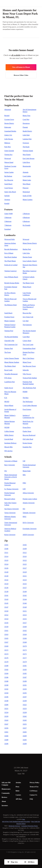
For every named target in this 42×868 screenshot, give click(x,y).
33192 (6, 689)
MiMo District (9, 435)
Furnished (8, 229)
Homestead (26, 192)
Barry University (10, 465)
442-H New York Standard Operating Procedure (16, 821)
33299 (25, 744)
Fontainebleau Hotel (29, 348)
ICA (6, 398)
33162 (25, 631)
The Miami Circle (28, 283)
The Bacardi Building (11, 337)
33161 (6, 631)
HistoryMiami (9, 406)
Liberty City (8, 135)
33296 (6, 744)
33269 (25, 736)
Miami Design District (30, 243)
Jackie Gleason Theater (12, 358)
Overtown (26, 143)
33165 (6, 638)
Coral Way (26, 120)
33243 (6, 720)
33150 (6, 611)
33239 (6, 716)
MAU (25, 517)
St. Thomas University (11, 489)
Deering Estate (27, 257)
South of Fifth (27, 196)
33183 (25, 670)
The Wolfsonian (28, 402)
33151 (25, 611)
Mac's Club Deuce (29, 358)
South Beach (8, 184)
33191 (25, 685)
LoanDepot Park (10, 382)
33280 (6, 740)
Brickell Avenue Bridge (12, 283)
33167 (6, 642)
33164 (25, 635)
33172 (6, 650)
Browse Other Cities (21, 75)
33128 (6, 572)
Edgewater (8, 127)
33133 (25, 580)
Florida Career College (30, 499)
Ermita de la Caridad (11, 265)
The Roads (26, 147)
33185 (25, 674)
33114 (6, 557)
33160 (25, 627)
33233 (25, 709)
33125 (25, 564)
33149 (25, 607)
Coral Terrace (9, 188)
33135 (25, 584)
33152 (6, 615)
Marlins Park (27, 249)
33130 (6, 576)
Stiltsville (26, 370)
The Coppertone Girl (11, 345)
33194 (6, 693)
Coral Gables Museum (30, 406)
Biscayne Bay (27, 313)
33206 (6, 705)
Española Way (27, 447)
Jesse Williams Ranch (11, 277)
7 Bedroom (8, 225)
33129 (25, 572)
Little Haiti (26, 135)
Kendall (7, 204)
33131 (25, 576)
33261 (6, 732)
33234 (6, 713)
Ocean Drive (27, 427)
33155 (25, 619)
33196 (6, 697)
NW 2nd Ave (8, 451)
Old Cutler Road (28, 439)
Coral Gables (27, 176)
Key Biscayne (9, 180)
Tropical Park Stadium (30, 378)
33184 (6, 674)
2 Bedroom (26, 214)
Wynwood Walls (10, 239)
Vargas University (10, 513)
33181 (25, 666)
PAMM (25, 392)
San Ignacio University (12, 509)
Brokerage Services (14, 826)
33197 (25, 697)
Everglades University (30, 529)
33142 (25, 596)
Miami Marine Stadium (12, 362)
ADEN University (28, 535)
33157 (25, 623)
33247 (6, 724)
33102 (25, 545)
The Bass (26, 398)
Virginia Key (8, 155)
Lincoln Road (9, 439)
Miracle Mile (8, 447)
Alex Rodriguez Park (29, 388)
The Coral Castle (28, 345)
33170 (25, 646)
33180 (6, 666)
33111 (6, 553)
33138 (6, 592)
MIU (24, 475)
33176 (6, 658)
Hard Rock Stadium (11, 257)
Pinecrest (26, 188)
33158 (6, 627)
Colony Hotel (27, 341)
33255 (25, 724)
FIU (6, 471)
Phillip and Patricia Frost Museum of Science (29, 307)
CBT (24, 489)
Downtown (26, 123)
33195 (25, 693)
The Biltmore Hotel (11, 305)
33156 (6, 623)
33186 (6, 677)
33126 (6, 568)
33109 (25, 549)
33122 (25, 560)
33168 (25, 642)
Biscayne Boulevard (29, 435)
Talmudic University (29, 513)
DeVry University (28, 523)
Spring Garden (9, 172)
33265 (25, 732)
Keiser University (10, 535)
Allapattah (8, 110)
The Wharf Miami (10, 261)
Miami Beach (27, 287)
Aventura (7, 200)
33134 (6, 584)
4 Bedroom (26, 218)
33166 (25, 638)
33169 (6, 646)
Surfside (7, 196)
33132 (6, 580)
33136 (6, 588)
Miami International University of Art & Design (11, 477)
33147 (6, 607)
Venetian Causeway (11, 271)
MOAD (7, 402)
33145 (6, 603)
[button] (40, 3)
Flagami (25, 127)
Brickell (7, 116)
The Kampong (27, 325)
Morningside (27, 166)
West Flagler (27, 155)
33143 (6, 599)
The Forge (8, 352)
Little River (26, 162)
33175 (25, 654)
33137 (25, 588)
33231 (6, 709)
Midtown (7, 143)
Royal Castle (8, 370)
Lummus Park (27, 139)
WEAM (7, 427)
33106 (6, 549)
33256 (6, 728)
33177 (25, 658)
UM (24, 461)
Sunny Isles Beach (10, 192)
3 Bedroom (8, 218)
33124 (6, 564)
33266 (6, 736)
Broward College (10, 499)
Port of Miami (9, 253)
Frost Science (27, 409)
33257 (25, 728)
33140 (25, 592)
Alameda (26, 172)
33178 (6, 662)
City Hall (26, 321)
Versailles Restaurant (11, 374)
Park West (8, 147)
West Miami (27, 184)
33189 (25, 681)
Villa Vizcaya (27, 374)
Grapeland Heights (10, 131)
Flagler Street (27, 431)
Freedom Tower (9, 317)
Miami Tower (27, 362)
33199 (25, 701)
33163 (6, 635)
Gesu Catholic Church (30, 261)
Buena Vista (27, 116)
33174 (6, 654)
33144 (25, 599)
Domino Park (9, 348)
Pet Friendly (27, 225)
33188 (6, 681)
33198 (6, 701)
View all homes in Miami (21, 67)
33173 (25, 650)
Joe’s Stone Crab (28, 317)
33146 (25, 603)
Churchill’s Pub (9, 341)
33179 (25, 662)
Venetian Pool (9, 331)
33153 (25, 615)
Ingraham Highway (10, 443)
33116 (25, 557)
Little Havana (9, 139)
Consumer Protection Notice (30, 826)
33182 (6, 670)
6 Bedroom (26, 221)
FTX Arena (8, 378)
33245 (25, 720)
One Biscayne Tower (29, 366)
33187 (25, 677)
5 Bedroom (8, 221)
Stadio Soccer (9, 388)
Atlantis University (29, 503)
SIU (24, 509)
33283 (25, 740)
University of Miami (11, 461)
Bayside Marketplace (11, 249)
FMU (24, 483)
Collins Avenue (9, 431)
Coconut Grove (9, 120)
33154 (6, 619)
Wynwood (8, 159)
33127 (25, 568)
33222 (25, 705)
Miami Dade (27, 471)
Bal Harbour (8, 176)
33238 (25, 713)
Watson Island (9, 162)
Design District (9, 123)
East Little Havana (29, 159)
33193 (25, 689)
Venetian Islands (28, 151)
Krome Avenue (27, 443)
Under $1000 (9, 214)
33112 (25, 553)
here (24, 819)
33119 (6, 560)
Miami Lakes (27, 180)
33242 (25, 716)
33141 (6, 596)
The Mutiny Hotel (10, 366)
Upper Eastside (9, 151)
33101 (6, 545)
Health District (27, 131)
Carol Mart (26, 337)
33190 (6, 685)
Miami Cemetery (10, 321)
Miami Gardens (28, 200)
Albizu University (28, 493)
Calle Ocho (26, 253)
